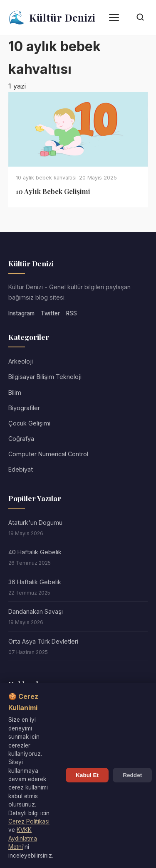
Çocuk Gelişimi (29, 423)
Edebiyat (21, 469)
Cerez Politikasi (29, 821)
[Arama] (140, 18)
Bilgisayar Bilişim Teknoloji (45, 377)
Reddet (132, 775)
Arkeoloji (21, 361)
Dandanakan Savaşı (36, 611)
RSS (72, 313)
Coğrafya (21, 439)
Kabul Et (87, 775)
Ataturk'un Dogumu (35, 523)
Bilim (15, 392)
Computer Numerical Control (48, 454)
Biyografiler (24, 408)
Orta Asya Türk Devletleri (43, 641)
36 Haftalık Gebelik (35, 582)
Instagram (21, 313)
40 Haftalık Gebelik (35, 552)
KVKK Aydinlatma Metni (23, 838)
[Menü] (114, 17)
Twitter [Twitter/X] (50, 313)
